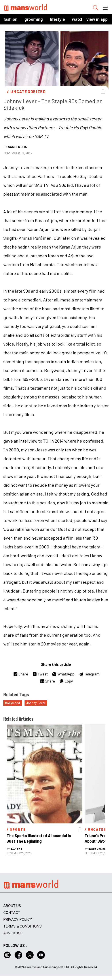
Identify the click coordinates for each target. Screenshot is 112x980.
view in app (97, 19)
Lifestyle (57, 19)
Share (21, 674)
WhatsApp (63, 674)
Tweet (40, 674)
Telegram (89, 674)
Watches (80, 19)
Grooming (34, 19)
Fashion (10, 19)
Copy (66, 681)
